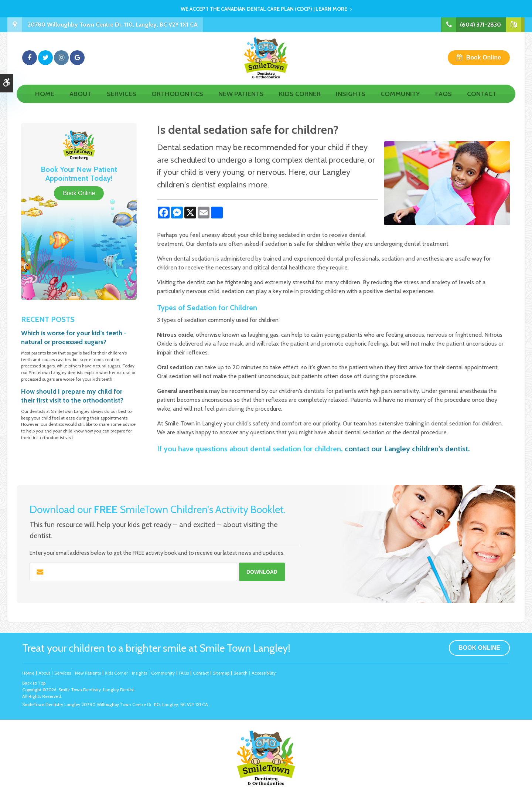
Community (400, 102)
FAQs (444, 102)
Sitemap (221, 673)
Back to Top (34, 683)
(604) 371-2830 (480, 25)
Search (241, 673)
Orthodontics (177, 102)
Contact (482, 102)
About (81, 102)
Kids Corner (300, 102)
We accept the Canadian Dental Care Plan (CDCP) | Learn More (264, 9)
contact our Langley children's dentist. (407, 449)
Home (45, 102)
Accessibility (264, 673)
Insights (351, 102)
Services (122, 102)
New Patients (241, 102)
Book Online (484, 62)
